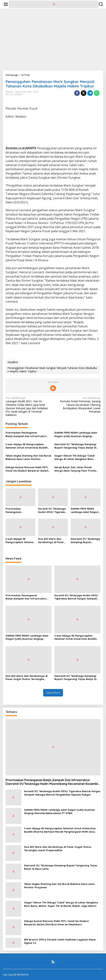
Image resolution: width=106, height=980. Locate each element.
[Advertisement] (53, 40)
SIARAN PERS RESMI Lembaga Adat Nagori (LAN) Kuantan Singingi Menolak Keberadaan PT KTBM (76, 434)
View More (53, 693)
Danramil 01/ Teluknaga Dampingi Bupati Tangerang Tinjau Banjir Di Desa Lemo (75, 446)
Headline (13, 362)
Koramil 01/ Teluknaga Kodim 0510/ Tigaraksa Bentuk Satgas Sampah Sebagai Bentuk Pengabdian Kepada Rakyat (53, 510)
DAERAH (19, 94)
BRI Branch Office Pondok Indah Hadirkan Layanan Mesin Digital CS (60, 941)
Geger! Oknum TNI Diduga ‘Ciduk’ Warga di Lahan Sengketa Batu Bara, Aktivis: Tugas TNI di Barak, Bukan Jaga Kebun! (75, 457)
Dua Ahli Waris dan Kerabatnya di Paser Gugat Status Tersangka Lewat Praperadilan (51, 541)
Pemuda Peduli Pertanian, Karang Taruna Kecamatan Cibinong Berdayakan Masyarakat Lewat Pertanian (78, 405)
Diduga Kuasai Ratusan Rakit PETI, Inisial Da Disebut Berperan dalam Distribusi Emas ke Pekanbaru (27, 469)
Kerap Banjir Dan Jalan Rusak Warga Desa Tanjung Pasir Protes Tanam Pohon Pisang (75, 469)
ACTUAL (10, 94)
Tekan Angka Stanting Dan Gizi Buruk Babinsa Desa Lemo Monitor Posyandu (28, 457)
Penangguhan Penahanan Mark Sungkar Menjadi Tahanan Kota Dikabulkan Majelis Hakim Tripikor (52, 370)
